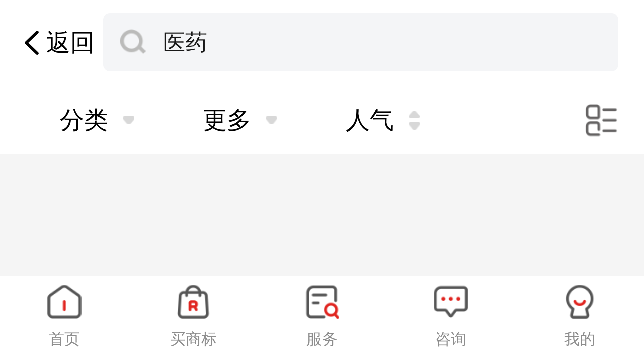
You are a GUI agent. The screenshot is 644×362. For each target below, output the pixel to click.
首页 (64, 339)
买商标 (193, 339)
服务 (322, 339)
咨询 (451, 339)
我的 (580, 339)
